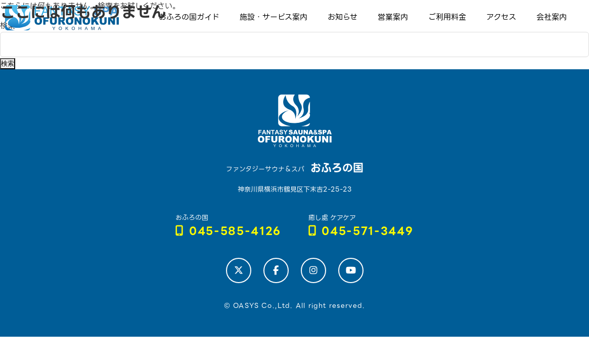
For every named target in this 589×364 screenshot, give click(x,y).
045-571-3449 (361, 231)
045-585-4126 (228, 231)
